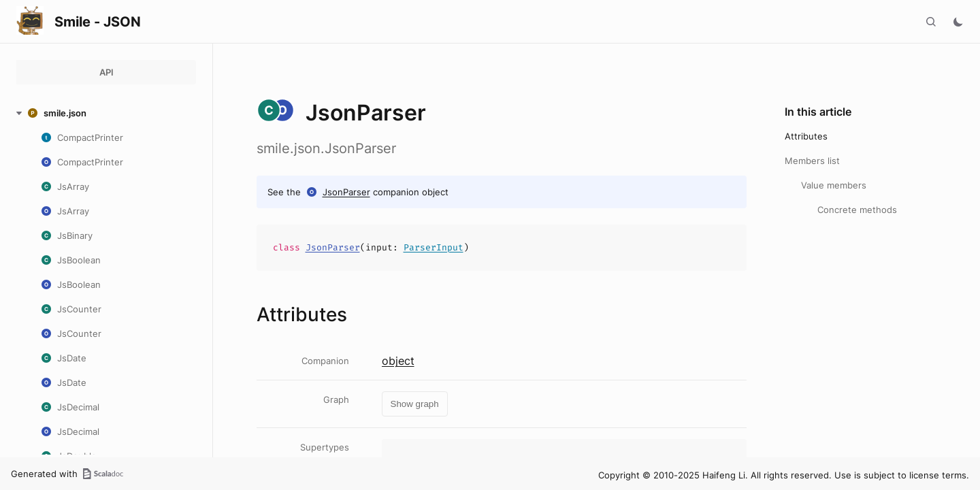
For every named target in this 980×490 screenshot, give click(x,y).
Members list (812, 161)
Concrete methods (857, 210)
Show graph (415, 404)
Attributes (806, 136)
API (107, 72)
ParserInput (434, 247)
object (398, 361)
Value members (834, 185)
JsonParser (346, 192)
